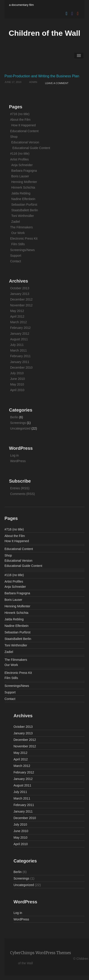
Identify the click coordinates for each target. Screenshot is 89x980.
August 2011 (19, 339)
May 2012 (17, 311)
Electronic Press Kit (24, 238)
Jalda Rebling (21, 193)
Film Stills (18, 244)
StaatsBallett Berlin (25, 210)
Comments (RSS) (23, 494)
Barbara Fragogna (24, 171)
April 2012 (17, 316)
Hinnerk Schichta (23, 187)
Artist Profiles (19, 159)
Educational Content (24, 131)
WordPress (18, 461)
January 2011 (20, 362)
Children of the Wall (45, 33)
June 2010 (17, 379)
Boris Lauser (20, 176)
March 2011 (18, 350)
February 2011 (20, 356)
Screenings (18, 423)
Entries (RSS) (20, 488)
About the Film (20, 120)
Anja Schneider (22, 165)
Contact (16, 261)
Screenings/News (22, 250)
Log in (14, 455)
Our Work (18, 233)
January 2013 (20, 294)
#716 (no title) (20, 114)
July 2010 (17, 373)
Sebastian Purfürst (24, 205)
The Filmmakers (21, 227)
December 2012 (21, 299)
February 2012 (20, 328)
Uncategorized (20, 428)
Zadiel (16, 222)
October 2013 (20, 288)
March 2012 (18, 322)
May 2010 (17, 384)
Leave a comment (57, 83)
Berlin (14, 417)
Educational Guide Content (31, 148)
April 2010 (17, 390)
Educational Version (25, 142)
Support (16, 256)
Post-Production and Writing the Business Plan (42, 76)
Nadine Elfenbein (23, 199)
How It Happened (23, 125)
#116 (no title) (20, 154)
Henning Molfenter (24, 182)
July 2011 (17, 345)
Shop (14, 137)
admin (33, 82)
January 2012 (20, 334)
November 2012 (21, 305)
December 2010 (21, 367)
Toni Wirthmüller (23, 216)
